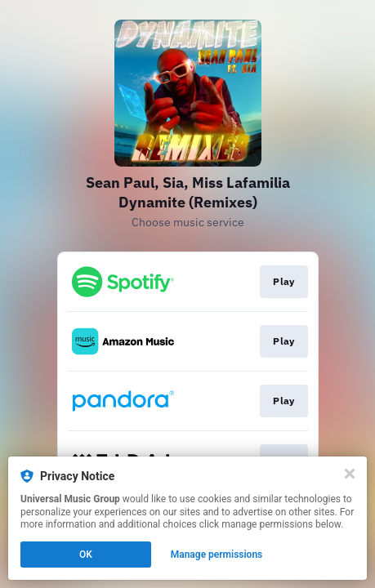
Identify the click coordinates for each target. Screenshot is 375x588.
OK (86, 555)
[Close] (350, 474)
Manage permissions (217, 555)
